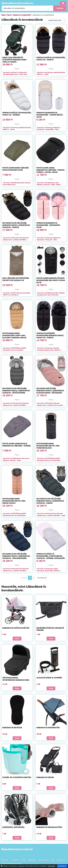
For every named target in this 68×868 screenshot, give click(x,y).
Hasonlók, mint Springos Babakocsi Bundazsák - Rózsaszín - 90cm (49, 239)
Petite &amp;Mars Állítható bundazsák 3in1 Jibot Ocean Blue (51, 280)
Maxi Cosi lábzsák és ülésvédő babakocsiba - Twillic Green (15, 60)
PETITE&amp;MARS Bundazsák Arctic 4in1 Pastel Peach (14, 501)
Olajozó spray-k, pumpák (49, 678)
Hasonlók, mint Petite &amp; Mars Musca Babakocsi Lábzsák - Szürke (16, 459)
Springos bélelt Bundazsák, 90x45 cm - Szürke (17, 114)
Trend (53, 860)
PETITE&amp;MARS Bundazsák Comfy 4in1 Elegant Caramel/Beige (14, 335)
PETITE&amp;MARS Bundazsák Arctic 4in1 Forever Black (48, 446)
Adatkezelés (32, 860)
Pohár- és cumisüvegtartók (17, 777)
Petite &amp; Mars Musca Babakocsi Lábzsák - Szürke (17, 445)
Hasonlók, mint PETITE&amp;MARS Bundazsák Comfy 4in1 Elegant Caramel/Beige (14, 350)
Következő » (42, 578)
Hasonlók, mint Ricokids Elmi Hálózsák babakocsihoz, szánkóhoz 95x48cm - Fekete (16, 240)
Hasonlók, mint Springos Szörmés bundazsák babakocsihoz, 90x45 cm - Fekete (49, 350)
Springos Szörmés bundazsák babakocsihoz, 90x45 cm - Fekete (50, 335)
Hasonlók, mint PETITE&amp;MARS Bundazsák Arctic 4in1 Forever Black (49, 459)
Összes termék (44, 860)
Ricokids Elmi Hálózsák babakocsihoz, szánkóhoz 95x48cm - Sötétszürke (16, 390)
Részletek (52, 866)
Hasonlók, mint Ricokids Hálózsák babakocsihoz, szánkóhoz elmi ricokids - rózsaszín (50, 405)
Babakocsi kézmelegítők (49, 827)
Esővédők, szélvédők (13, 827)
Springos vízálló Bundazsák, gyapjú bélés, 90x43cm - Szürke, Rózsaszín (51, 556)
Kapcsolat (5, 860)
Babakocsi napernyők (48, 727)
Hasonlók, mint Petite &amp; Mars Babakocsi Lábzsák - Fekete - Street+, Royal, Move (49, 185)
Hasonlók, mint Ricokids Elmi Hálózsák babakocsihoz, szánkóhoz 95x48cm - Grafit (51, 515)
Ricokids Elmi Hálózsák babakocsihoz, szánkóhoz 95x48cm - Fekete (16, 225)
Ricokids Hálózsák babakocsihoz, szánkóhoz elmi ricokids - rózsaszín (50, 390)
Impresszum (15, 860)
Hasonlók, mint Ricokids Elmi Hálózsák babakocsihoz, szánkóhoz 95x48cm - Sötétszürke (16, 405)
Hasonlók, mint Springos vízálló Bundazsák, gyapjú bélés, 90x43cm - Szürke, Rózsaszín (49, 571)
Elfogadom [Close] (62, 866)
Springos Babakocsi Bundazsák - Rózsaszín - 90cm (49, 225)
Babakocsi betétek (12, 727)
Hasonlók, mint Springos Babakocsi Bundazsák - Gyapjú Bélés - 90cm (49, 129)
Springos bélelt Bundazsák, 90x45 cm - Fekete (51, 58)
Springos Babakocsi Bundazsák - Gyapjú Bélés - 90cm (50, 115)
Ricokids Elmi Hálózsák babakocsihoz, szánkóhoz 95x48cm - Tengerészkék (16, 556)
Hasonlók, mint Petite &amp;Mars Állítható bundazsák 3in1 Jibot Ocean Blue (51, 294)
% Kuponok (61, 860)
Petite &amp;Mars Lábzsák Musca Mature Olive (16, 169)
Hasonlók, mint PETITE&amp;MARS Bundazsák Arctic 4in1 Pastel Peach (14, 515)
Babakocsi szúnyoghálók (16, 628)
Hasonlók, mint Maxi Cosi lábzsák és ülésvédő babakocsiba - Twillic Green (15, 73)
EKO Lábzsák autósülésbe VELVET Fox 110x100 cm (16, 279)
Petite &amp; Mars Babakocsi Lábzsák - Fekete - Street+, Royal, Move (51, 170)
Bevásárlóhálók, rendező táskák (50, 629)
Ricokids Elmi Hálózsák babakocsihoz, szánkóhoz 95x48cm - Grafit (50, 501)
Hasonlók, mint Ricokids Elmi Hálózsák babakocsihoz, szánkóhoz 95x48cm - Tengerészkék (16, 571)
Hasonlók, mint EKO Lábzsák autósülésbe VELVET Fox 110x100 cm (17, 294)
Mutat (17, 639)
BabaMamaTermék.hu (17, 3)
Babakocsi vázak (45, 777)
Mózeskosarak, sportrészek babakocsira (16, 679)
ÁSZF (24, 860)
